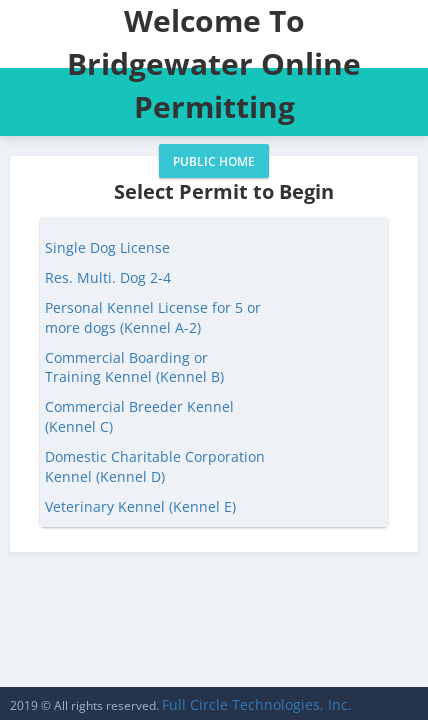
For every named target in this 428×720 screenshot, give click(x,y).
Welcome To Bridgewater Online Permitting (214, 63)
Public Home (214, 161)
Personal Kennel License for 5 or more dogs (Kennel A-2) (153, 317)
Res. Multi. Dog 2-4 (108, 277)
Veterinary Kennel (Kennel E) (140, 506)
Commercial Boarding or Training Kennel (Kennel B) (134, 367)
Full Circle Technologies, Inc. (257, 704)
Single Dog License (107, 247)
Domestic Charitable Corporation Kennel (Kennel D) (155, 466)
